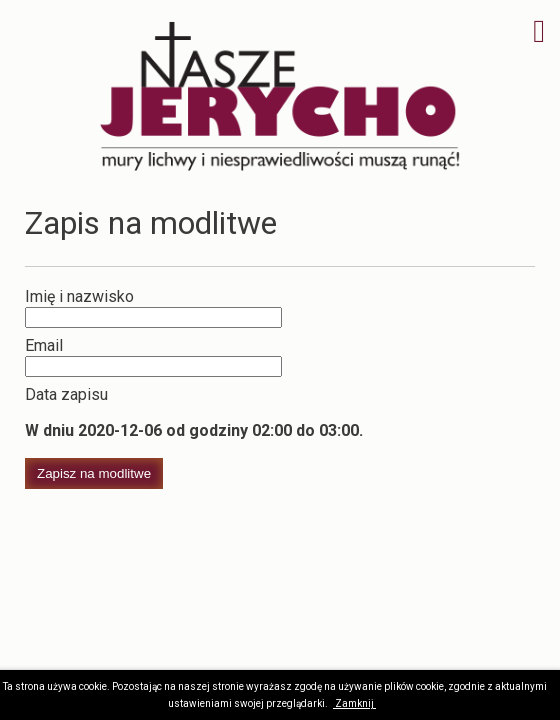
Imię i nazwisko (79, 296)
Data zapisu (66, 394)
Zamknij (354, 703)
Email (44, 345)
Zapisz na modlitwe (94, 473)
